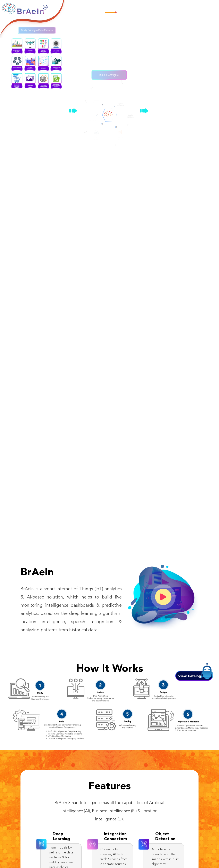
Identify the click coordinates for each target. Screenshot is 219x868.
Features (124, 8)
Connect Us (203, 8)
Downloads (184, 8)
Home (111, 8)
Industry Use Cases (149, 8)
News (169, 8)
